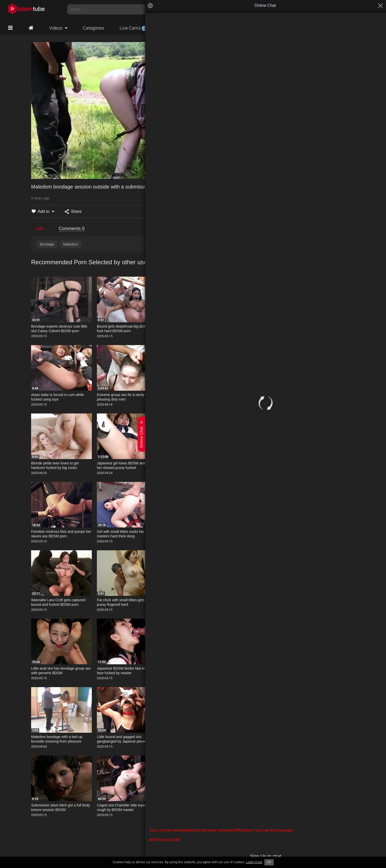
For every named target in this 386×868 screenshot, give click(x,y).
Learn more (254, 862)
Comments (72, 229)
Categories (93, 28)
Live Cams (133, 28)
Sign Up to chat (342, 856)
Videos (56, 28)
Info (40, 229)
